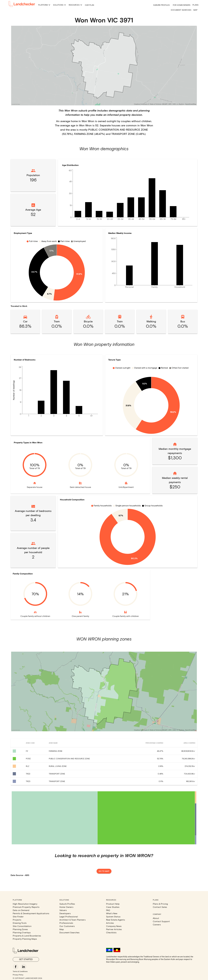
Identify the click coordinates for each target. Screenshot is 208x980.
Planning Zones (20, 929)
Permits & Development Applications (31, 913)
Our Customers (67, 926)
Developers (65, 913)
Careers (157, 924)
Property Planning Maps (25, 939)
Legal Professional (69, 916)
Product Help (113, 904)
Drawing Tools (20, 923)
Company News (114, 926)
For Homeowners (182, 5)
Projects (17, 920)
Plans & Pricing (160, 904)
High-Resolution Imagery (25, 904)
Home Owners (66, 907)
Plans (195, 5)
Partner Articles (114, 929)
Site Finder (18, 916)
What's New (112, 913)
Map (195, 10)
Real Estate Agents (116, 920)
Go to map (104, 871)
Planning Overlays (22, 932)
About (156, 918)
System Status (113, 916)
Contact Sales (160, 907)
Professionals (66, 923)
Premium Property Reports (26, 907)
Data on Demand (21, 910)
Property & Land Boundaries (27, 936)
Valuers (63, 910)
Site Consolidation (22, 926)
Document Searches (181, 10)
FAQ (108, 910)
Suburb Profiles (161, 5)
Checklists (111, 932)
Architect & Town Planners (72, 920)
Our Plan (89, 5)
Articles (110, 923)
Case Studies (113, 907)
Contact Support (161, 921)
